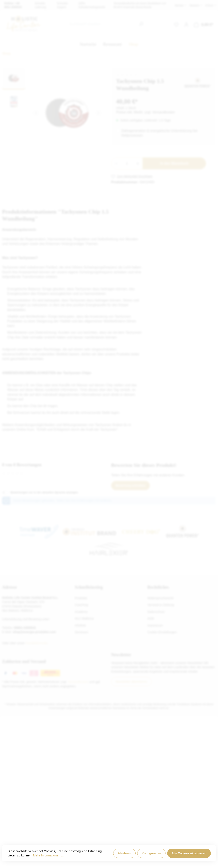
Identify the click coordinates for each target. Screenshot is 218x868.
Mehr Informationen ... (48, 855)
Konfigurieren (151, 853)
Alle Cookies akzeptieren (189, 853)
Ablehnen (124, 853)
